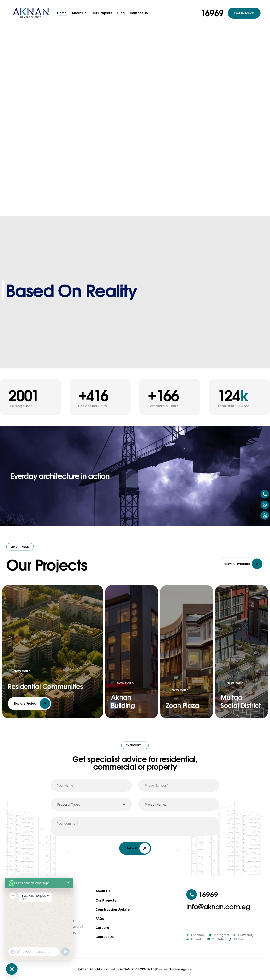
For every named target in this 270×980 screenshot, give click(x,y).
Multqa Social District (233, 695)
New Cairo (22, 661)
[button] (212, 13)
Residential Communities (31, 681)
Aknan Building (124, 700)
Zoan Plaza (185, 705)
